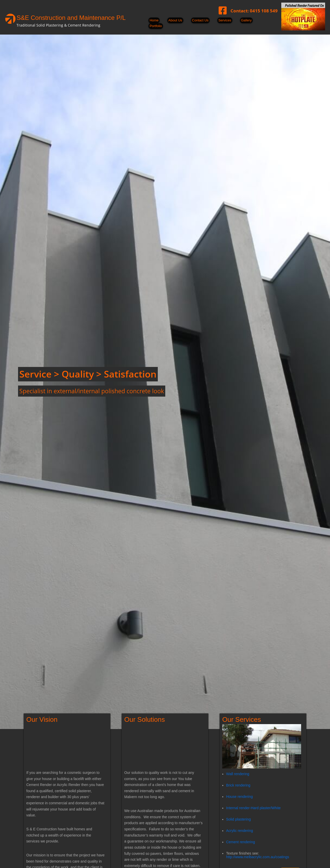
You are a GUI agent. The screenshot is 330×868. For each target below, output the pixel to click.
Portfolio (156, 26)
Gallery (246, 20)
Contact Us (200, 20)
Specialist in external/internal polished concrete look (92, 391)
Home (154, 20)
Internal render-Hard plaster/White (253, 808)
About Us (175, 20)
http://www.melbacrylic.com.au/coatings (258, 857)
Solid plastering (238, 819)
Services (225, 20)
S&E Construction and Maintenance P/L (71, 18)
